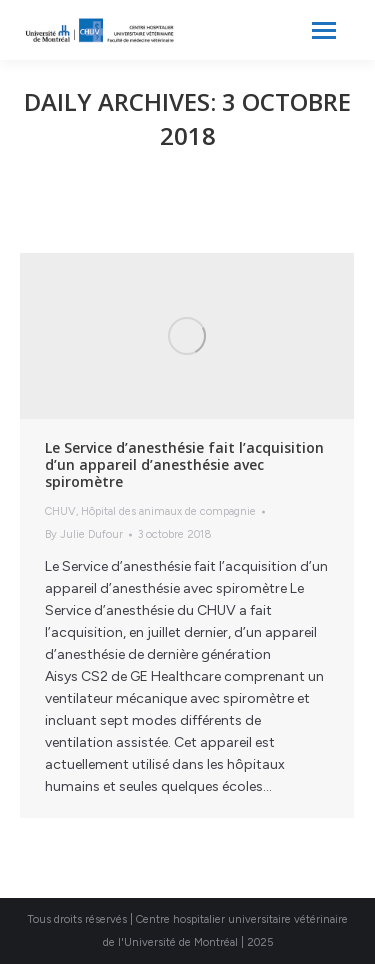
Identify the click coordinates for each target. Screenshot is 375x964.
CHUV (60, 511)
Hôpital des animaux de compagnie (168, 511)
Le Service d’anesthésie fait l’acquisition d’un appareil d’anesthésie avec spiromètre (184, 464)
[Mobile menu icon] (324, 30)
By (84, 534)
